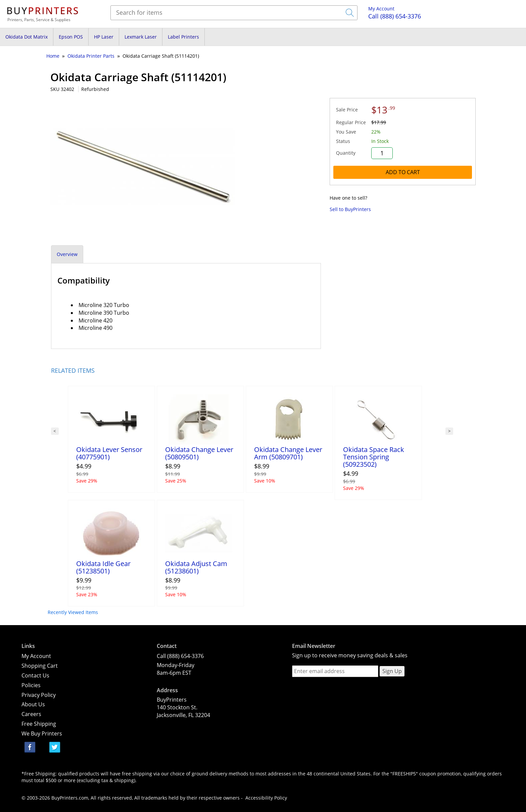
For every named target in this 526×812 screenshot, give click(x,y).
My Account (381, 9)
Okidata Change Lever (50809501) (199, 453)
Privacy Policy (39, 695)
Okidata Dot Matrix (27, 37)
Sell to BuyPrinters (350, 209)
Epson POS (71, 37)
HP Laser (104, 37)
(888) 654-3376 (395, 16)
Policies (31, 685)
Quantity (346, 153)
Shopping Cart (40, 666)
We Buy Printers (42, 733)
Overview (67, 254)
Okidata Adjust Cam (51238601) (196, 567)
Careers (31, 714)
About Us (33, 704)
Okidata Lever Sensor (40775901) (109, 453)
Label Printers (183, 37)
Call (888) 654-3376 (180, 656)
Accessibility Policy (266, 798)
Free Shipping (39, 724)
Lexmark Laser (141, 37)
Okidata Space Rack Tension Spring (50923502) (374, 457)
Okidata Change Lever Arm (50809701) (288, 453)
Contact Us (35, 675)
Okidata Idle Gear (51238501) (103, 567)
